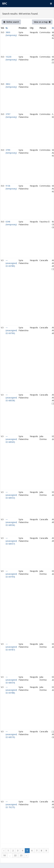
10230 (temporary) (11, 58)
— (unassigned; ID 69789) (11, 263)
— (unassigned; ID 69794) (11, 574)
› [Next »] (26, 855)
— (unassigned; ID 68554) (11, 680)
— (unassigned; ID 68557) (11, 541)
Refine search (11, 22)
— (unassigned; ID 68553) (11, 495)
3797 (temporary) (11, 116)
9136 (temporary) (11, 187)
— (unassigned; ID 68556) (11, 522)
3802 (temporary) (11, 85)
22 (15, 855)
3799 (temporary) (11, 151)
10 (4, 855)
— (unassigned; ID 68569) (11, 439)
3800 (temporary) (11, 34)
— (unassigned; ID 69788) (11, 690)
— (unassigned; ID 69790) (11, 330)
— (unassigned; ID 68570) (11, 734)
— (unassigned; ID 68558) (11, 398)
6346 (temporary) (11, 223)
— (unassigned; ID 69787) (11, 647)
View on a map (42, 22)
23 (21, 855)
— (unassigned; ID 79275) (11, 804)
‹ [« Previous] (4, 851)
